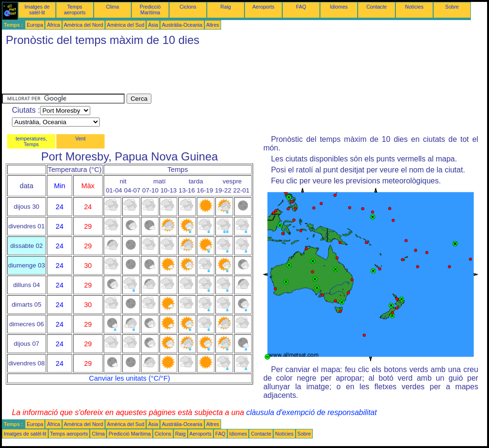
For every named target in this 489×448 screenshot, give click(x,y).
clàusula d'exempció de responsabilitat (311, 412)
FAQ (301, 7)
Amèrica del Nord (84, 25)
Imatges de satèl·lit (37, 10)
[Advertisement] (176, 72)
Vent (80, 139)
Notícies (414, 7)
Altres (213, 25)
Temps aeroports (75, 10)
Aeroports (263, 7)
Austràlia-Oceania (182, 25)
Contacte (377, 7)
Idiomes (339, 7)
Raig (226, 7)
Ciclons (188, 7)
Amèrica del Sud (126, 25)
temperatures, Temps (32, 141)
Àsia (153, 25)
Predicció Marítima (150, 10)
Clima (112, 7)
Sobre (452, 7)
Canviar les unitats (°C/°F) (129, 378)
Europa (35, 25)
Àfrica (53, 25)
